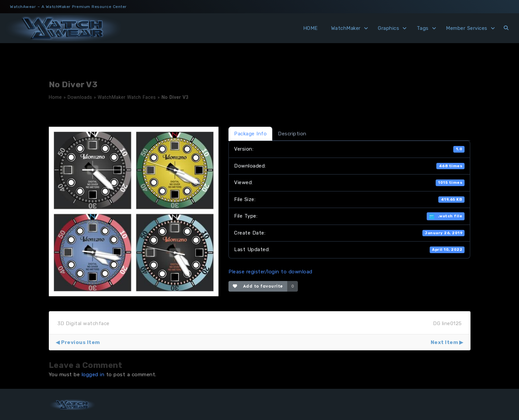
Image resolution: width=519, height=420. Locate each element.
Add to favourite (258, 286)
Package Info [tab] (250, 134)
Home (55, 97)
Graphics (389, 28)
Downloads (80, 97)
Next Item (444, 342)
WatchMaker (346, 28)
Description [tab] (292, 134)
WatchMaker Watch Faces (127, 97)
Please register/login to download (270, 272)
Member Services (467, 28)
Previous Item (81, 342)
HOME (310, 28)
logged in (93, 375)
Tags (423, 28)
